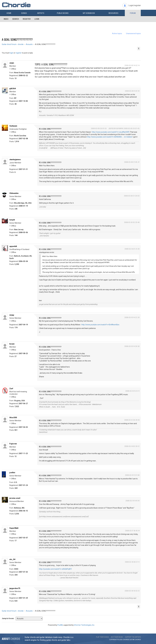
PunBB (60, 625)
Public (63, 13)
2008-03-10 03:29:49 (132, 222)
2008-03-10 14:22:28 (132, 317)
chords (138, 640)
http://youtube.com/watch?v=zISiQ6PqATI (55, 569)
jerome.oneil (15, 498)
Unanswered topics (133, 33)
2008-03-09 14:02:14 (132, 65)
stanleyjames (15, 160)
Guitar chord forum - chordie (13, 44)
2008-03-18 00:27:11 (132, 562)
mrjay (12, 315)
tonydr (12, 220)
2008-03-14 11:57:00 (132, 475)
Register (27, 19)
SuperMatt (14, 528)
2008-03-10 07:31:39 (132, 249)
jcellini (12, 473)
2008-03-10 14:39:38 (132, 346)
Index (6, 19)
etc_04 (12, 559)
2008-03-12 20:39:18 (132, 420)
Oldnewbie (14, 193)
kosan (12, 344)
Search (16, 19)
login (11, 53)
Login (37, 19)
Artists (41, 13)
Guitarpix (13, 126)
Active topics (117, 33)
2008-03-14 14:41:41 (133, 501)
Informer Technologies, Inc (84, 625)
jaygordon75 (15, 588)
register (19, 53)
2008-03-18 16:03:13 (132, 591)
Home (9, 13)
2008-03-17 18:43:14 (132, 531)
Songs (24, 13)
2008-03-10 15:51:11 (132, 391)
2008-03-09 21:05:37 (132, 162)
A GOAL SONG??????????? (17, 39)
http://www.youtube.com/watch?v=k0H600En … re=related (110, 137)
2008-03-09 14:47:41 (132, 91)
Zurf (11, 389)
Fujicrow (13, 444)
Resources (113, 13)
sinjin (12, 63)
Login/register (135, 5)
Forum (133, 13)
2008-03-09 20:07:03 (99, 128)
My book (89, 13)
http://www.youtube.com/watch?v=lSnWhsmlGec (100, 325)
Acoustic (29, 44)
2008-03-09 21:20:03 (132, 196)
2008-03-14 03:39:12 (132, 446)
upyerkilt (13, 246)
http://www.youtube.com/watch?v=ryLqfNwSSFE (111, 132)
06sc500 (13, 418)
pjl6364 (13, 89)
